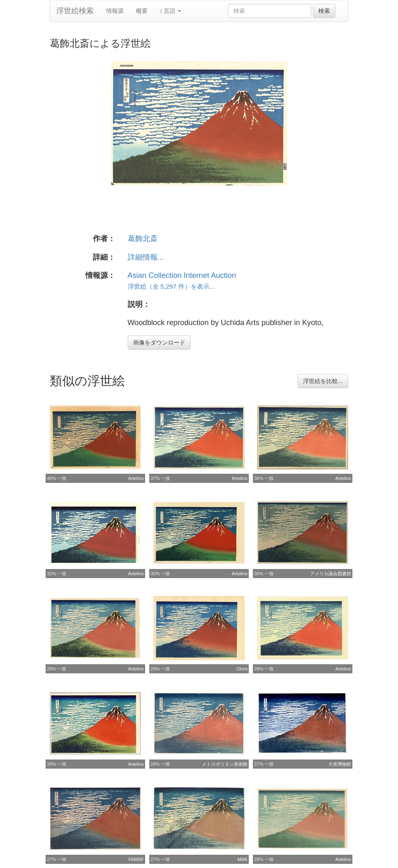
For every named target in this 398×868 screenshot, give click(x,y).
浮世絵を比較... (323, 381)
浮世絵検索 (75, 11)
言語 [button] (171, 11)
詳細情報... (146, 257)
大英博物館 (340, 764)
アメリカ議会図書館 (331, 574)
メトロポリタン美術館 (225, 764)
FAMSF (136, 859)
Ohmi (242, 669)
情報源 (115, 11)
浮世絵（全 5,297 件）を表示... (171, 286)
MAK (243, 859)
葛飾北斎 (143, 239)
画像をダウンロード (159, 342)
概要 (142, 11)
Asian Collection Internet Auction (182, 275)
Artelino (136, 478)
